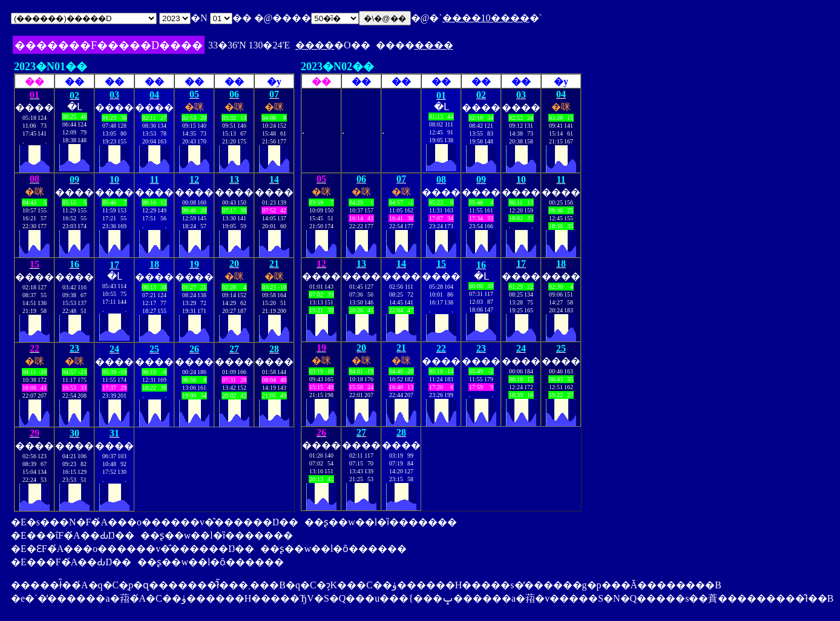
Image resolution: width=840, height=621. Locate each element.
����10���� (486, 18)
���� (315, 45)
